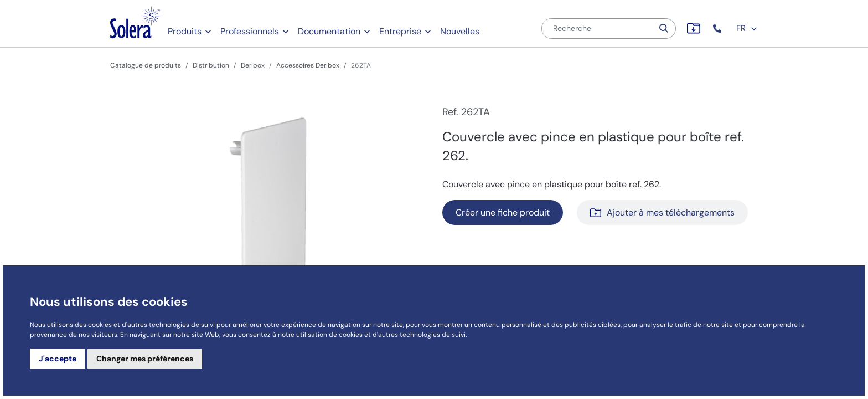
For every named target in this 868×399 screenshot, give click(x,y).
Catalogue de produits (146, 65)
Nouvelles (460, 31)
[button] (718, 29)
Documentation (329, 31)
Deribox (253, 65)
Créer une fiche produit (503, 213)
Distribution (211, 65)
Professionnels (250, 31)
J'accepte (58, 359)
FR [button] (747, 28)
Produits (185, 31)
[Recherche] (597, 29)
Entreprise (400, 31)
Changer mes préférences (145, 359)
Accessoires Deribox (308, 65)
